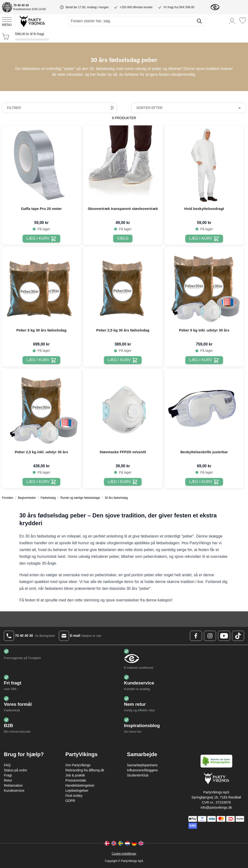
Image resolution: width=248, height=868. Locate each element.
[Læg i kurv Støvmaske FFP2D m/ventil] (123, 482)
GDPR (70, 801)
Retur (8, 780)
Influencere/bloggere (142, 770)
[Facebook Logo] (196, 636)
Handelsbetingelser (80, 785)
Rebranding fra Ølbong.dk (85, 770)
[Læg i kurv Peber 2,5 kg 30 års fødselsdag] (123, 360)
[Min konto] (232, 21)
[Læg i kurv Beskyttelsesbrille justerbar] (204, 482)
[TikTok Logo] (238, 636)
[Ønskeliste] (243, 20)
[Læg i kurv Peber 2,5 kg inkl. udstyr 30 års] (41, 482)
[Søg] (199, 21)
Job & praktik (75, 775)
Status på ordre (15, 770)
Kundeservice (14, 791)
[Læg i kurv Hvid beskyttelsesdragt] (204, 239)
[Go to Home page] (32, 21)
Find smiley (74, 796)
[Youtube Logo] (224, 636)
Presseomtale (76, 780)
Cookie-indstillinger (124, 854)
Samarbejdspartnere (142, 765)
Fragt (8, 775)
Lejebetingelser (77, 791)
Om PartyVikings (78, 765)
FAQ (7, 765)
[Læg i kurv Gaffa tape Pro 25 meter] (41, 239)
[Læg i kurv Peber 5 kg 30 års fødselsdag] (41, 360)
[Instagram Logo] (210, 636)
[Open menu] (7, 21)
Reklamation (13, 785)
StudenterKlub (138, 775)
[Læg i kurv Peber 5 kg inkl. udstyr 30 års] (204, 360)
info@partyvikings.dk (216, 807)
